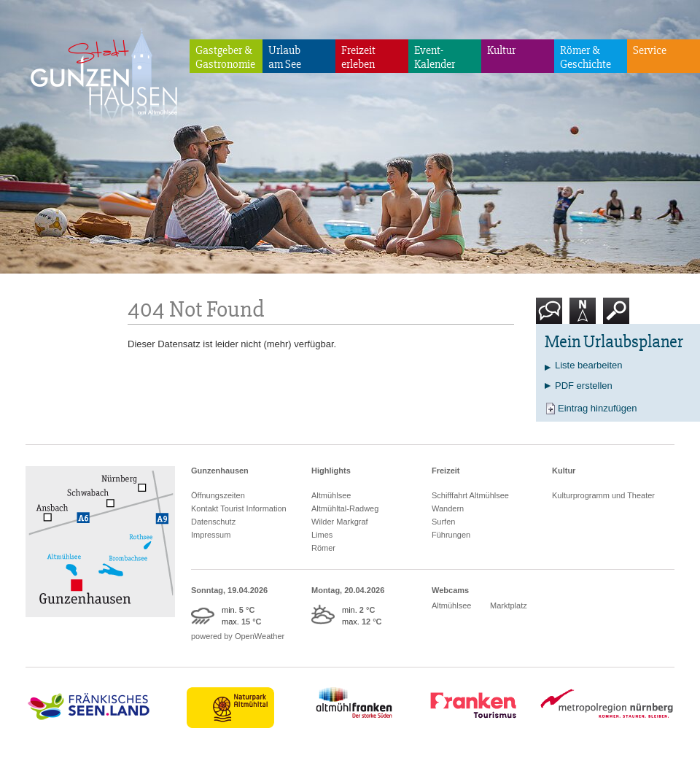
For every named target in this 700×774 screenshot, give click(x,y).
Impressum (211, 535)
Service (650, 50)
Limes (322, 535)
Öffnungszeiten (218, 495)
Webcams (450, 590)
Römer (323, 548)
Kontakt (552, 316)
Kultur (501, 50)
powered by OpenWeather (238, 636)
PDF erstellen (584, 386)
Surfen (443, 522)
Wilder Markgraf (340, 522)
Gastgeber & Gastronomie (225, 57)
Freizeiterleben (358, 57)
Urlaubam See (285, 57)
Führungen (451, 535)
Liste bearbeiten (589, 365)
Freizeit (446, 471)
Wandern (448, 508)
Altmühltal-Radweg (345, 508)
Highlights (331, 471)
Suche (617, 316)
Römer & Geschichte (586, 57)
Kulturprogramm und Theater (603, 495)
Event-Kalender (435, 57)
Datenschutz (213, 522)
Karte (583, 316)
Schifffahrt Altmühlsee (470, 495)
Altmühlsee (331, 495)
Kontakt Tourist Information (239, 508)
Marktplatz (509, 605)
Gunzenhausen (220, 471)
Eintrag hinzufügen (597, 408)
